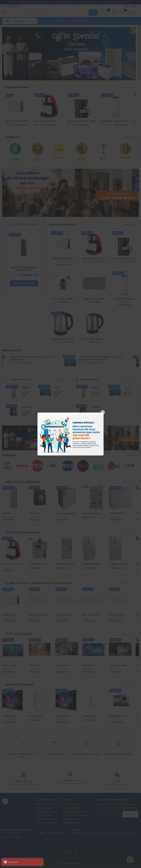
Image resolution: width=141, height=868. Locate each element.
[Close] (103, 412)
